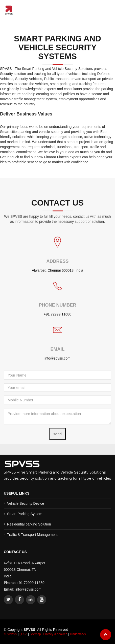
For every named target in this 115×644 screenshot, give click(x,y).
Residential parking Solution (29, 524)
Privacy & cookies (55, 634)
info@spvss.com (57, 368)
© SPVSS (10, 634)
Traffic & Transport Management (32, 535)
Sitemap (35, 634)
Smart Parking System (25, 514)
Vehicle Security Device (26, 503)
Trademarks (78, 634)
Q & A (23, 634)
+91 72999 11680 (57, 324)
